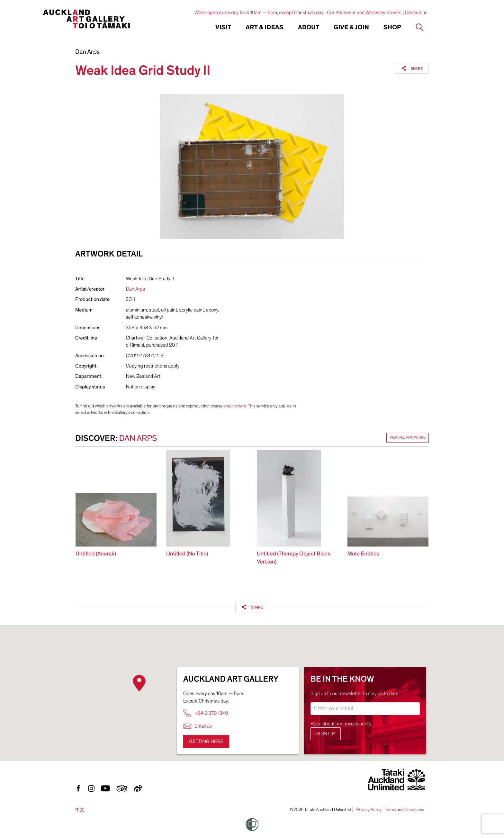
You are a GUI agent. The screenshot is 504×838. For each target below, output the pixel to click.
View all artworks (408, 438)
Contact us (416, 13)
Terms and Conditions (404, 810)
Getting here (206, 741)
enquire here (235, 406)
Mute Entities (363, 554)
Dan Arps (87, 52)
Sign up (326, 734)
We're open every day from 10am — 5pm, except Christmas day (259, 13)
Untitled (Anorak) (96, 554)
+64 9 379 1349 (206, 713)
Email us (198, 726)
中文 (80, 810)
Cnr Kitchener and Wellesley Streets (364, 13)
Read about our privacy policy (341, 724)
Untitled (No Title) (187, 554)
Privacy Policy (369, 810)
